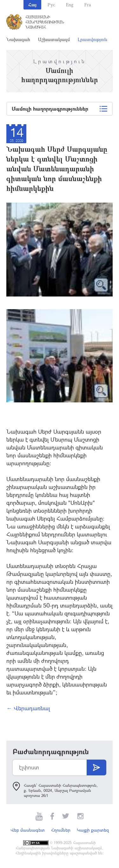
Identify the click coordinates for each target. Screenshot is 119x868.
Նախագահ (18, 39)
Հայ (32, 5)
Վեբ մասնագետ (28, 830)
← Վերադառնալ (28, 708)
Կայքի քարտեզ (93, 830)
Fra (88, 5)
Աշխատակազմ (54, 39)
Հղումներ (61, 830)
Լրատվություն (93, 39)
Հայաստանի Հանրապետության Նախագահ (45, 22)
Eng (70, 5)
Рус (51, 5)
